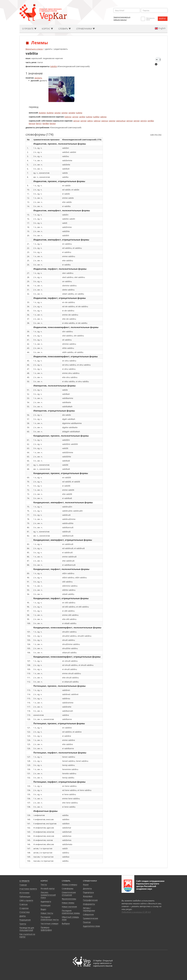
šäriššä (46, 123)
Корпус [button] (47, 29)
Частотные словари (49, 923)
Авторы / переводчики (89, 909)
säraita (57, 113)
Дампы (23, 916)
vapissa (105, 121)
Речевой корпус (48, 888)
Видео (43, 909)
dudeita (50, 113)
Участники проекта (28, 889)
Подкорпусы (88, 892)
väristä (136, 121)
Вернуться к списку (34, 49)
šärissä (32, 123)
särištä (82, 117)
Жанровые (88, 896)
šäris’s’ (39, 123)
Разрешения (25, 920)
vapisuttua (121, 121)
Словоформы (68, 888)
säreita (64, 113)
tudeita (79, 113)
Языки (86, 885)
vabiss (90, 121)
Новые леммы (68, 903)
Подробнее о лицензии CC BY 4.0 (136, 912)
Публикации (25, 896)
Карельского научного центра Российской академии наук (148, 886)
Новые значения (69, 907)
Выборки (66, 923)
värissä (129, 121)
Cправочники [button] (86, 29)
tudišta (96, 117)
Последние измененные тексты (50, 918)
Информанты (89, 904)
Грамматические (91, 918)
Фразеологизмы (69, 899)
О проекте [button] (29, 29)
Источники (24, 893)
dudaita (42, 113)
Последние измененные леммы (71, 912)
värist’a (143, 121)
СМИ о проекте (26, 900)
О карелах (24, 908)
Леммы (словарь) (69, 885)
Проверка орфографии (46, 929)
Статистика (25, 912)
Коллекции (46, 905)
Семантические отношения (69, 894)
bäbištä (54, 66)
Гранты (23, 924)
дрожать (38, 78)
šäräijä (53, 123)
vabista (103, 117)
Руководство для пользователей (27, 929)
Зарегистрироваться (122, 17)
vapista (112, 121)
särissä (76, 121)
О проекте (24, 881)
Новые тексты (47, 913)
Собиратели (88, 914)
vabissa (97, 121)
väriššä (151, 121)
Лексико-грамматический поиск (48, 895)
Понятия (87, 922)
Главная (23, 885)
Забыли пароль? (120, 20)
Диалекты (87, 888)
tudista (89, 117)
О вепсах (24, 904)
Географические (90, 900)
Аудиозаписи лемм (91, 926)
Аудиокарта (46, 901)
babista (68, 117)
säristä (75, 117)
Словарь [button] (65, 29)
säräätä (72, 113)
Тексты (44, 885)
